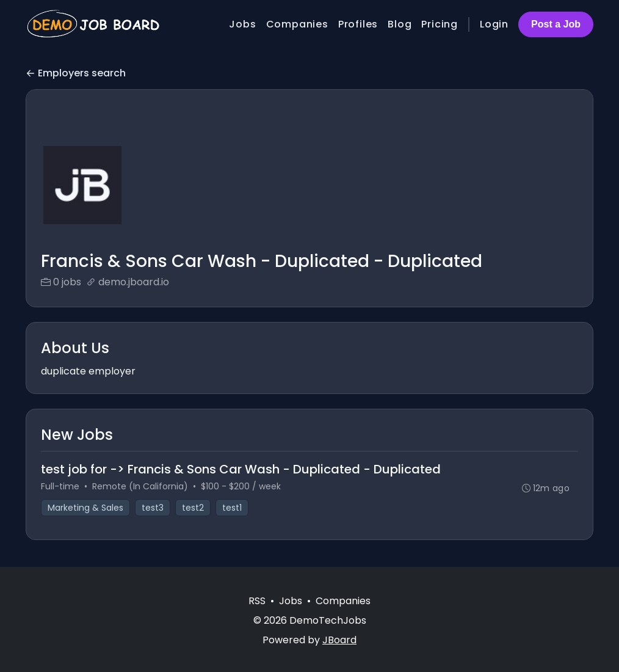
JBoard (339, 640)
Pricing (440, 24)
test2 (193, 508)
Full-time (60, 486)
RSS (257, 601)
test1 (232, 508)
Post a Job (556, 24)
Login (494, 24)
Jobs (242, 24)
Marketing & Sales (85, 508)
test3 (153, 508)
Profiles (358, 24)
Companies (297, 24)
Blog (400, 24)
